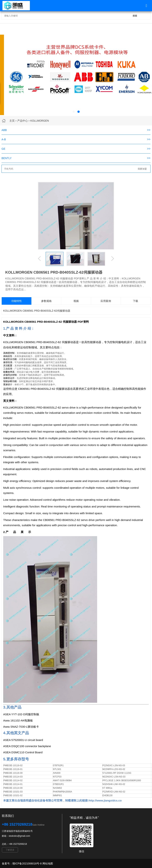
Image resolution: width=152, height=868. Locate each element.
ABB (4, 130)
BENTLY (6, 158)
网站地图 (48, 864)
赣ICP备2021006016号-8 (27, 864)
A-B (4, 139)
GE (3, 149)
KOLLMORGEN (40, 121)
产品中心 (23, 121)
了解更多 (10, 850)
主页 (12, 121)
